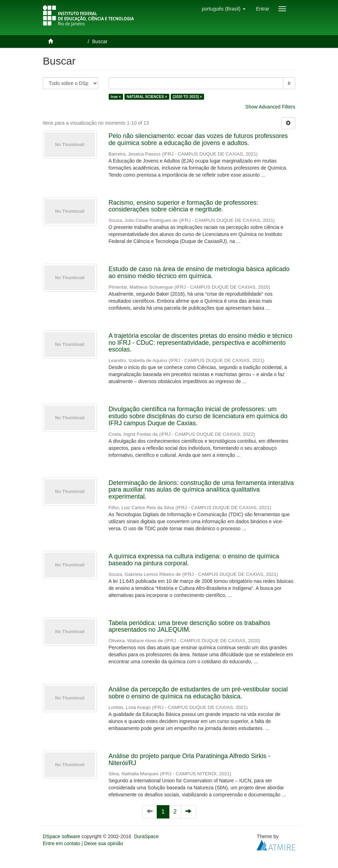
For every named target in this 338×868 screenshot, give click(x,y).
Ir (289, 83)
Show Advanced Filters (270, 107)
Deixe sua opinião (104, 843)
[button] (223, 9)
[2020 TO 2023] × (187, 97)
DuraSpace (146, 836)
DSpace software (62, 836)
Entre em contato (62, 843)
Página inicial (70, 41)
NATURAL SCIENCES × (147, 97)
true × (116, 97)
